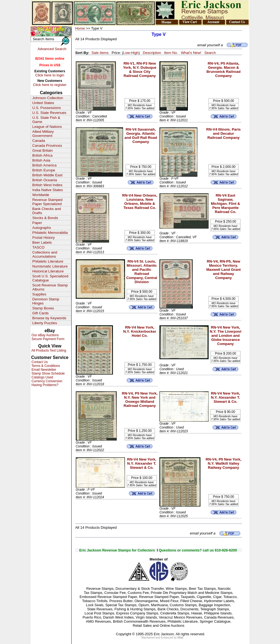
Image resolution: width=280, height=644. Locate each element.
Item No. (171, 53)
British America (44, 165)
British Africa (42, 155)
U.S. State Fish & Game (46, 120)
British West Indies (47, 185)
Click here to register (50, 85)
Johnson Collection (48, 98)
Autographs (42, 228)
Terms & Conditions (45, 366)
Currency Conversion (46, 381)
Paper (37, 223)
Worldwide (41, 195)
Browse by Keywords (49, 318)
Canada (39, 141)
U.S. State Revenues (49, 113)
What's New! (191, 53)
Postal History (43, 238)
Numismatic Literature (50, 266)
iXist (180, 638)
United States (43, 103)
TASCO (38, 247)
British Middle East (47, 175)
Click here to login (50, 75)
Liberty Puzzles (45, 323)
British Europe (44, 170)
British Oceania (45, 180)
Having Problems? (44, 385)
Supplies (39, 294)
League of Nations (47, 127)
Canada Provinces (47, 146)
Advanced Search (52, 49)
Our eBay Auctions (45, 335)
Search (210, 53)
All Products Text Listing (48, 350)
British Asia (41, 160)
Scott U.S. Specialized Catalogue (50, 278)
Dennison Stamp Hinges (46, 301)
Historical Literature (48, 271)
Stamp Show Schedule (48, 373)
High (135, 53)
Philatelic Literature (48, 261)
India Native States (48, 190)
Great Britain (43, 150)
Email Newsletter (43, 370)
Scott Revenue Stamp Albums (50, 287)
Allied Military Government (43, 134)
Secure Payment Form (47, 339)
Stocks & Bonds (45, 218)
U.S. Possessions (46, 108)
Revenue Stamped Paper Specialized (47, 202)
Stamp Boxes (43, 308)
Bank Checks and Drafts (46, 211)
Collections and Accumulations (45, 254)
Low (126, 53)
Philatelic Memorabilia (50, 233)
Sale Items (100, 53)
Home (80, 28)
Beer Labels (42, 242)
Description (152, 53)
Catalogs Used (42, 377)
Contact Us (39, 362)
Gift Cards (40, 313)
